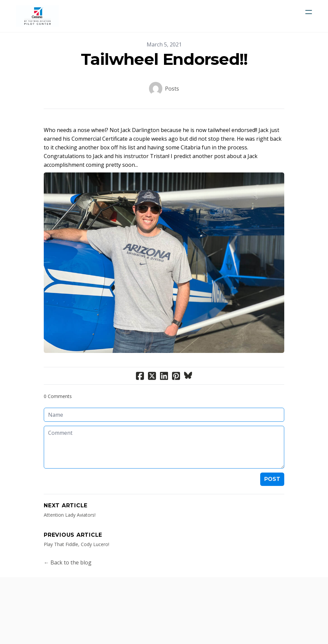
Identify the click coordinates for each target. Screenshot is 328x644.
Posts (172, 89)
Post (272, 479)
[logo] (37, 16)
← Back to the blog (68, 562)
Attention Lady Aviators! (70, 515)
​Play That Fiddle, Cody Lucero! (76, 544)
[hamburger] (309, 12)
